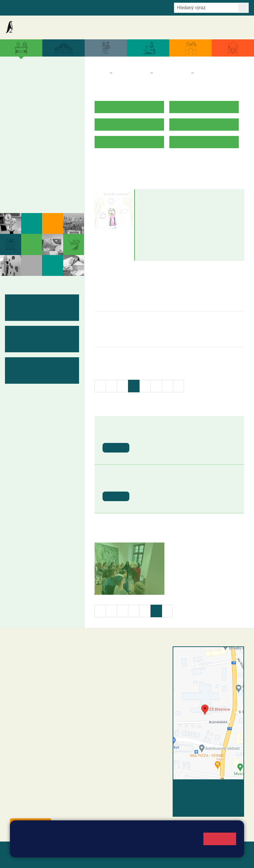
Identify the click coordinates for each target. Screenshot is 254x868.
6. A (17, 131)
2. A (29, 80)
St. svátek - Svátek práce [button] (167, 434)
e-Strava (70, 7)
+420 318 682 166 (139, 697)
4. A (54, 80)
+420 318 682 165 (143, 683)
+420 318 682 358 (118, 657)
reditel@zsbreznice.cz (129, 664)
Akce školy (98, 27)
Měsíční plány (31, 162)
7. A (29, 131)
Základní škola (31, 27)
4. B (54, 93)
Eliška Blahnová (162, 196)
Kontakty (237, 27)
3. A (42, 80)
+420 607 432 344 (141, 690)
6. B (16, 144)
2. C (29, 106)
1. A (17, 80)
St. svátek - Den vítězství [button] (167, 483)
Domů (101, 73)
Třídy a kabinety (131, 73)
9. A (54, 131)
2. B (29, 93)
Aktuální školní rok (130, 27)
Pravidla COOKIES (104, 859)
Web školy (232, 851)
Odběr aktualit (116, 7)
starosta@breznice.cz (46, 809)
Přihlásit (20, 859)
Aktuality (74, 27)
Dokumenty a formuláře (173, 27)
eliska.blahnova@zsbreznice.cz (177, 209)
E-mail (90, 7)
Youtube (144, 7)
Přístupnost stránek (56, 859)
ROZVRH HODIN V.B (118, 163)
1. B (16, 93)
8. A (42, 131)
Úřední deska (211, 27)
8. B (42, 144)
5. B (67, 93)
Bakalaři (14, 7)
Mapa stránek (133, 851)
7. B (29, 144)
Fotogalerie (27, 196)
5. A (67, 80)
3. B (42, 93)
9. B (54, 144)
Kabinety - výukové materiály (39, 179)
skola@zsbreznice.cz (128, 704)
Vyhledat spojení (221, 788)
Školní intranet (42, 7)
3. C (42, 106)
